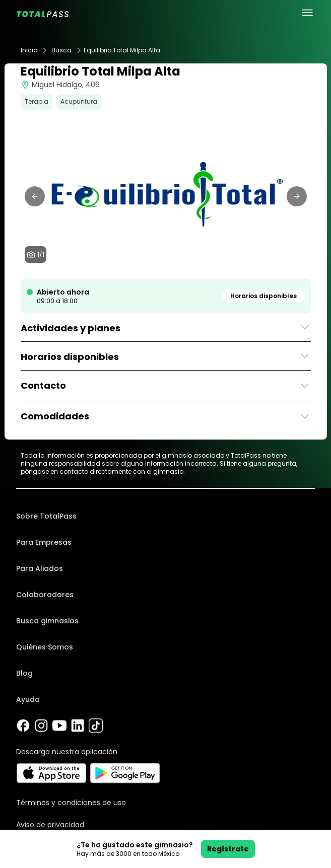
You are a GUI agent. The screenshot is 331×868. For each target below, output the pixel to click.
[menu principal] (307, 13)
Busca (61, 50)
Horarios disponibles (263, 296)
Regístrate (228, 849)
